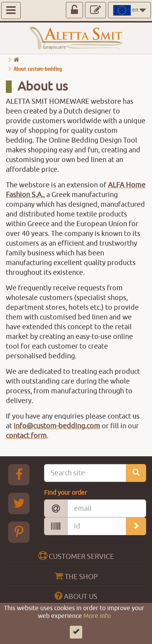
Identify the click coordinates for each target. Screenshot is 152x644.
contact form (26, 436)
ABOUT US (76, 596)
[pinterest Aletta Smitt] (19, 532)
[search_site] (136, 473)
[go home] (17, 60)
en (129, 10)
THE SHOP (76, 576)
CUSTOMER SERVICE (76, 556)
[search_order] (136, 526)
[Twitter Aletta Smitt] (19, 503)
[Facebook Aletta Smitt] (19, 475)
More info (97, 624)
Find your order (65, 493)
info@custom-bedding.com (57, 426)
